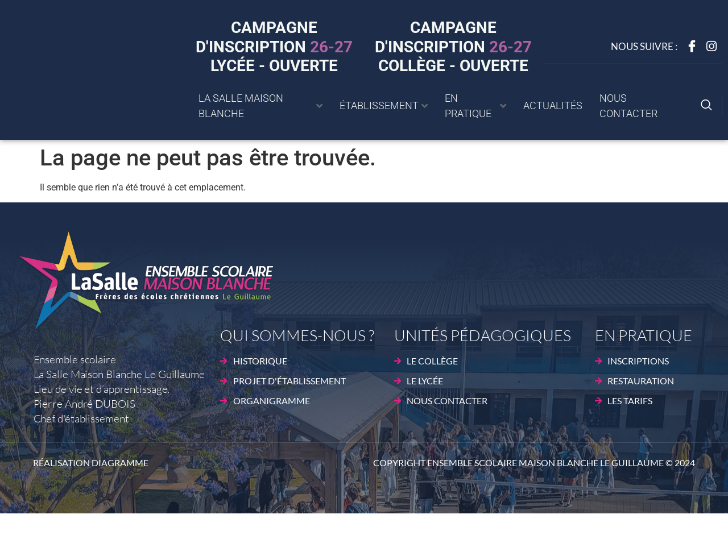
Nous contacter (628, 106)
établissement (384, 105)
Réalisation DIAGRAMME (91, 462)
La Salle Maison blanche (260, 106)
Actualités (553, 105)
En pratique (475, 106)
